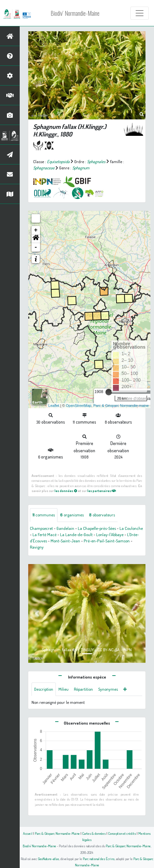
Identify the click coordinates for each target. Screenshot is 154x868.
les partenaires (102, 491)
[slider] (109, 392)
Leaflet (54, 406)
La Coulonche (131, 528)
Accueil (28, 833)
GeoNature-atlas (48, 859)
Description (44, 689)
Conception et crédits (122, 833)
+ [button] (36, 230)
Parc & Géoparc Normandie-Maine (57, 833)
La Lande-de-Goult (76, 534)
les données (66, 491)
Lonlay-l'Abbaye (110, 534)
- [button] (36, 247)
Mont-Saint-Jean (65, 541)
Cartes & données (94, 833)
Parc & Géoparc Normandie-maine (121, 406)
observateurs (102, 515)
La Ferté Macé (44, 534)
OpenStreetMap (78, 406)
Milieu (64, 689)
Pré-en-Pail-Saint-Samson (107, 541)
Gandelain (65, 528)
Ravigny (37, 547)
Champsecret (41, 528)
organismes (72, 515)
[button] (36, 239)
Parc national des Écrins (99, 859)
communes (44, 515)
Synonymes (108, 689)
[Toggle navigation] (140, 13)
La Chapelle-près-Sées (97, 528)
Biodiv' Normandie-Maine (75, 13)
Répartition (83, 689)
